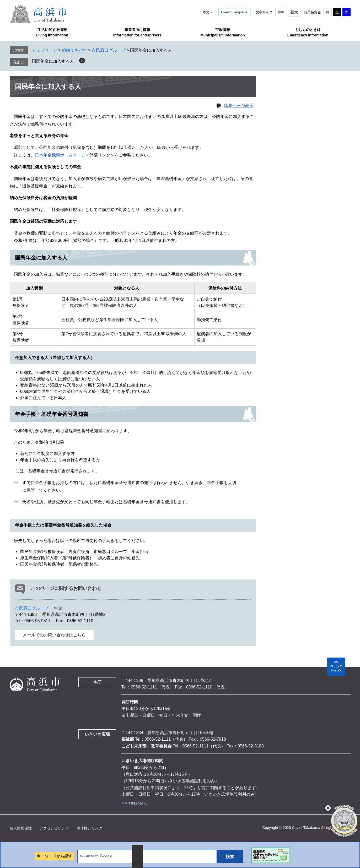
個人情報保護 (21, 828)
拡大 (294, 12)
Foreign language (234, 12)
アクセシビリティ (54, 828)
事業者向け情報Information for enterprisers (137, 32)
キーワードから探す (54, 856)
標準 (281, 12)
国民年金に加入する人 (53, 61)
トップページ (45, 50)
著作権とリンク (89, 828)
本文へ (208, 12)
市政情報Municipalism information (223, 32)
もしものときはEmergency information (308, 32)
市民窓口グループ (109, 50)
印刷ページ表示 (239, 105)
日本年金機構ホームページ (60, 155)
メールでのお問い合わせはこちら (54, 635)
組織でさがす (74, 50)
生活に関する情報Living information (52, 32)
